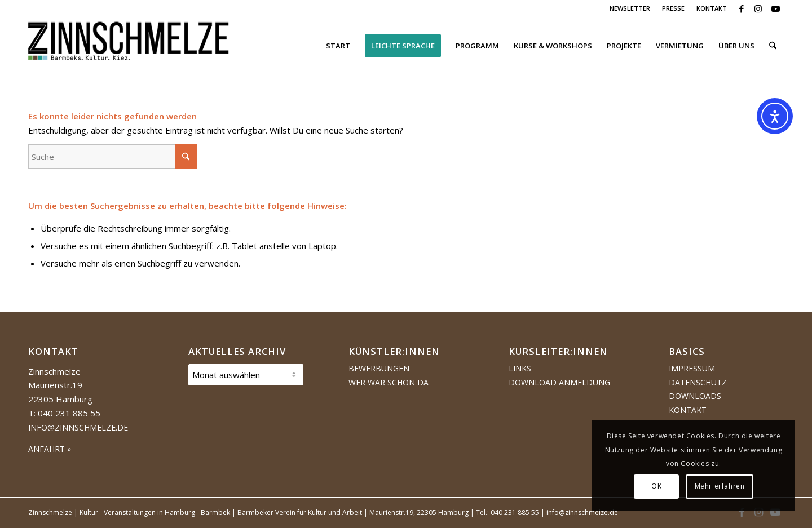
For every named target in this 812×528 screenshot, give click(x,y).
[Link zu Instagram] (758, 8)
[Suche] (773, 46)
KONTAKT (712, 8)
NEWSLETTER (630, 8)
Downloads (695, 396)
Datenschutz (698, 382)
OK (656, 486)
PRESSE (673, 8)
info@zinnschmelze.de (78, 427)
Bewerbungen (379, 368)
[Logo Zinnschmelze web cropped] (129, 46)
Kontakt (688, 410)
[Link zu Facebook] (741, 8)
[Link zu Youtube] (775, 8)
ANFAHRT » (50, 449)
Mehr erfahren (720, 486)
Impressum (692, 368)
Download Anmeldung (559, 382)
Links (520, 368)
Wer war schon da (389, 382)
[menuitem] (630, 8)
